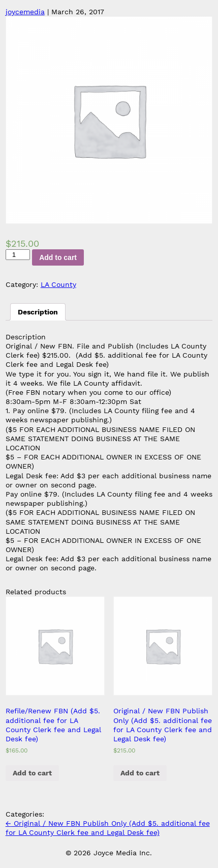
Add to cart (58, 257)
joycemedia (25, 12)
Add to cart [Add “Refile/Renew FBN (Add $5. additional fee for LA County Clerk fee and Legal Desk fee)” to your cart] (32, 773)
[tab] (38, 312)
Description (38, 312)
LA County (58, 284)
